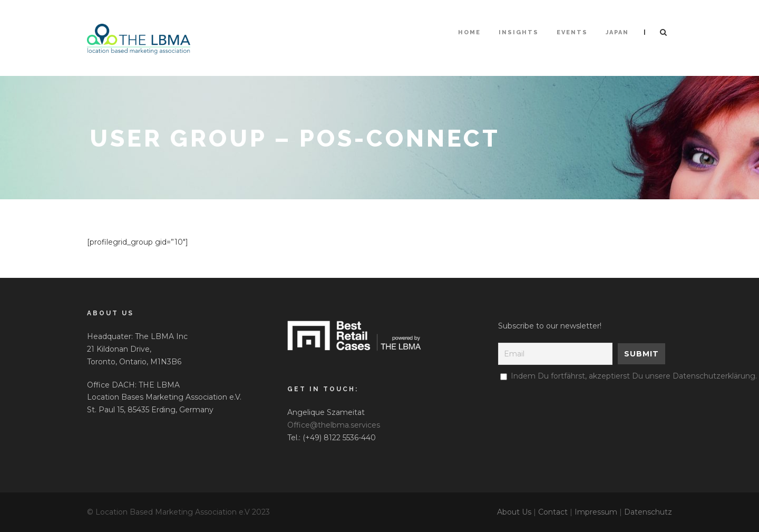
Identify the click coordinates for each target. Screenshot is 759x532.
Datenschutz (648, 512)
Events (572, 32)
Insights (519, 32)
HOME (469, 32)
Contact (553, 512)
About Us (514, 512)
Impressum (596, 512)
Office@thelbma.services (334, 425)
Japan (617, 32)
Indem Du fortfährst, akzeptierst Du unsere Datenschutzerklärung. (634, 376)
